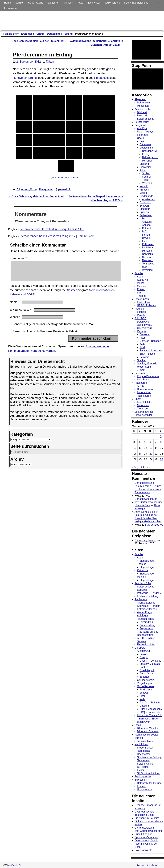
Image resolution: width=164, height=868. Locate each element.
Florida (146, 235)
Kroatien (144, 190)
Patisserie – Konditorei (150, 593)
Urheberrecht (144, 789)
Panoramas (141, 373)
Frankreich (145, 167)
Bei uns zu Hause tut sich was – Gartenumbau (148, 489)
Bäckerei (142, 112)
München (147, 161)
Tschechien (146, 215)
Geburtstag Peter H (145, 540)
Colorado (147, 228)
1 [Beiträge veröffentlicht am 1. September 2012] (161, 436)
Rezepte (142, 331)
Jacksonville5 (145, 325)
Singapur (145, 209)
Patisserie (143, 116)
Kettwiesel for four (147, 609)
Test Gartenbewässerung (149, 831)
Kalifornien (148, 244)
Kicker (141, 770)
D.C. (145, 232)
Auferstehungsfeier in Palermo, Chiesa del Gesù (146, 844)
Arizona (146, 225)
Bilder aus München (148, 728)
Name (15, 306)
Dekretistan (143, 103)
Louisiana (147, 248)
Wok (142, 370)
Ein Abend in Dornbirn (147, 818)
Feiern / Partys (145, 132)
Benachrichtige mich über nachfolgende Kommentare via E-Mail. (54, 328)
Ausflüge (142, 128)
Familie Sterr (11, 34)
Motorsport (143, 405)
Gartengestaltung (144, 828)
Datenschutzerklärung (149, 783)
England (144, 164)
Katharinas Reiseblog (137, 3)
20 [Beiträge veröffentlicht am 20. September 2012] (151, 454)
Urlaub (41, 34)
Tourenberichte (145, 619)
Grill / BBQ (140, 318)
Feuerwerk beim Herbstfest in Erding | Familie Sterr (52, 229)
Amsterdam (149, 199)
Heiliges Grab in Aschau (148, 521)
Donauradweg (145, 389)
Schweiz (144, 206)
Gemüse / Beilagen (150, 341)
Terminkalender (146, 741)
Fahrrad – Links (146, 645)
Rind (142, 347)
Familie (19, 3)
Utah (145, 267)
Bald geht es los (154, 525)
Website (15, 321)
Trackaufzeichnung (148, 632)
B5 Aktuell (143, 767)
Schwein (144, 357)
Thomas (142, 296)
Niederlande (146, 196)
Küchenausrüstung (148, 596)
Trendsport (143, 409)
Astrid (140, 277)
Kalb (142, 344)
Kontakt (141, 786)
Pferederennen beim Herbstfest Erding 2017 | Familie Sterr (57, 236)
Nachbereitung (145, 635)
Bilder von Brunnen (148, 731)
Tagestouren (144, 396)
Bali (142, 141)
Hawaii (146, 238)
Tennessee (148, 264)
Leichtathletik (144, 402)
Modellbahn (144, 106)
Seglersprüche (113, 3)
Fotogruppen (142, 299)
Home (8, 3)
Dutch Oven (144, 322)
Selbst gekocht (145, 119)
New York (147, 260)
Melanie (141, 286)
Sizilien (146, 173)
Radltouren (53, 3)
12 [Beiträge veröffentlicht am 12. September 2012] (146, 448)
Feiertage (142, 135)
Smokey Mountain (147, 364)
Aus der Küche (35, 3)
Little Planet (144, 380)
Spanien (144, 212)
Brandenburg (149, 151)
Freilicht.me (144, 302)
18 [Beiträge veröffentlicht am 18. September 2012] (140, 454)
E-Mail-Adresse (21, 314)
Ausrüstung (143, 651)
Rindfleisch (146, 690)
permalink (64, 189)
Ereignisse (28, 34)
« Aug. (136, 467)
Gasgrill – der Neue (150, 661)
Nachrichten (94, 3)
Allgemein (23, 189)
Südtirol (146, 177)
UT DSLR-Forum (147, 305)
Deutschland (55, 34)
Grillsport (68, 3)
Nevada (146, 257)
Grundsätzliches (146, 603)
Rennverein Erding (25, 78)
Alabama (147, 222)
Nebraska (147, 254)
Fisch (143, 338)
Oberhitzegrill (145, 328)
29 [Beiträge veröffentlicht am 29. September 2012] (162, 459)
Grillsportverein (146, 680)
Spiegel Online (145, 764)
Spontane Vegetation (146, 837)
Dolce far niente (143, 850)
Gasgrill (144, 657)
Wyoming (147, 270)
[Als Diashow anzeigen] (66, 177)
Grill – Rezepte (145, 686)
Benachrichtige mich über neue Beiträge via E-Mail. (45, 335)
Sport (138, 399)
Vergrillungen (144, 683)
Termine (139, 738)
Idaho (145, 241)
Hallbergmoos (150, 157)
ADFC (141, 386)
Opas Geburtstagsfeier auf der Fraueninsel (36, 41)
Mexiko (143, 193)
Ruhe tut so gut (143, 834)
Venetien (147, 183)
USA (142, 219)
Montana (147, 251)
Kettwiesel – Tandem (149, 606)
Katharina (142, 280)
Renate (141, 315)
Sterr (140, 293)
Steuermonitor (145, 748)
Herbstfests (101, 78)
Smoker (141, 360)
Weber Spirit (144, 367)
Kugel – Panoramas (148, 376)
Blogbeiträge (147, 561)
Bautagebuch (142, 122)
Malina (141, 283)
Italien (143, 170)
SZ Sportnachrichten (149, 773)
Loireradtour (144, 392)
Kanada (144, 186)
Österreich (145, 202)
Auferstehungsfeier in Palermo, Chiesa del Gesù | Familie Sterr (146, 515)
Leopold (142, 312)
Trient (145, 180)
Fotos (80, 3)
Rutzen (141, 289)
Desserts (144, 334)
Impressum (11, 8)
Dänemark (145, 144)
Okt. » (145, 467)
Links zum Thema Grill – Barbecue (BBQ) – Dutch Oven (150, 719)
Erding (69, 34)
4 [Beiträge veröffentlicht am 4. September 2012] (139, 442)
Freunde (139, 309)
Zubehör (144, 677)
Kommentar (18, 258)
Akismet (71, 294)
